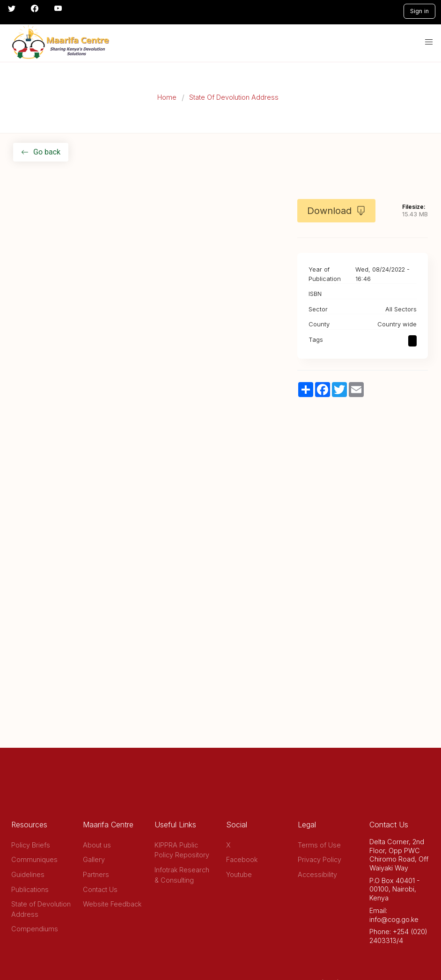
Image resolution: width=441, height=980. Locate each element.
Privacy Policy (320, 859)
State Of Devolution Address (234, 97)
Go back (41, 152)
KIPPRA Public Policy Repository (182, 850)
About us (97, 845)
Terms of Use (319, 845)
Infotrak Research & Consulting (182, 875)
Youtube (239, 874)
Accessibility (317, 874)
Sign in (419, 11)
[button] (429, 42)
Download (336, 211)
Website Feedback (112, 904)
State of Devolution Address (41, 909)
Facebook (242, 859)
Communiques (34, 859)
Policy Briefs (31, 845)
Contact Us (100, 889)
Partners (96, 874)
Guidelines (28, 874)
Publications (30, 889)
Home (167, 97)
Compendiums (35, 929)
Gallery (94, 859)
